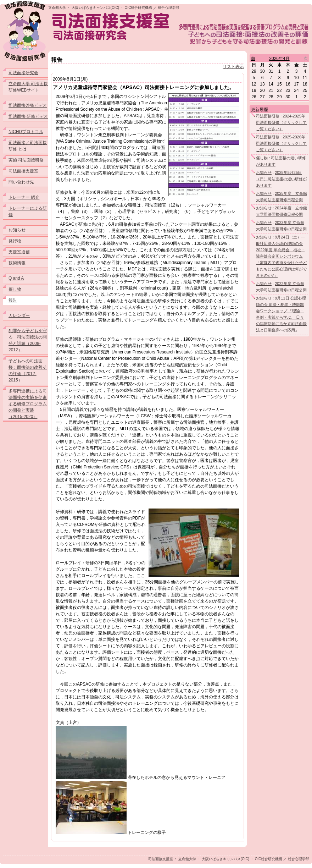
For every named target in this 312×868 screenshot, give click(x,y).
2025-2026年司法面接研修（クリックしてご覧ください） (281, 143)
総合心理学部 (168, 8)
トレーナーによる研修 (28, 211)
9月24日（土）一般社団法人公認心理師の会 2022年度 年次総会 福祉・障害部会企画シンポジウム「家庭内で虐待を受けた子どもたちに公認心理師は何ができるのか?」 (281, 256)
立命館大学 (57, 8)
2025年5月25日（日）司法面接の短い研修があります (281, 179)
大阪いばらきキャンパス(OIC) (95, 8)
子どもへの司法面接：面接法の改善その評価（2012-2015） (28, 370)
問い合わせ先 (21, 182)
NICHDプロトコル (26, 132)
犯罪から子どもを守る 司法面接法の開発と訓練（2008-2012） (28, 340)
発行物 (15, 241)
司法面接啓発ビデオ (28, 105)
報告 (13, 300)
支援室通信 (19, 252)
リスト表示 (233, 67)
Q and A (16, 278)
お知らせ (17, 230)
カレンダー (19, 315)
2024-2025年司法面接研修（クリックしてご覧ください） (281, 122)
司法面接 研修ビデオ (28, 116)
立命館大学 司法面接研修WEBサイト (28, 87)
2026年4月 (279, 59)
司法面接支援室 (23, 171)
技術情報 (17, 263)
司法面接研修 (268, 116)
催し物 (15, 289)
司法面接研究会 (23, 73)
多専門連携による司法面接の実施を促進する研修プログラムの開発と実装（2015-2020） (28, 404)
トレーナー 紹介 (24, 197)
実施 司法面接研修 (26, 160)
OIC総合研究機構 (139, 8)
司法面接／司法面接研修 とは (28, 146)
